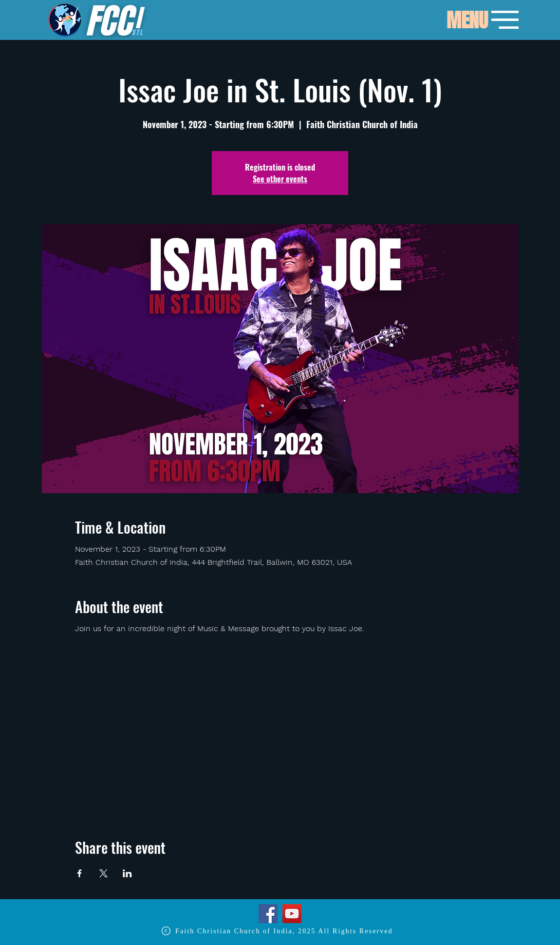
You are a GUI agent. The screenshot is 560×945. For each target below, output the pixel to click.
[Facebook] (268, 914)
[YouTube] (292, 914)
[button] (467, 20)
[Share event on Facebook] (80, 873)
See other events (280, 179)
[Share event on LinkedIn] (127, 873)
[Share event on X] (103, 873)
